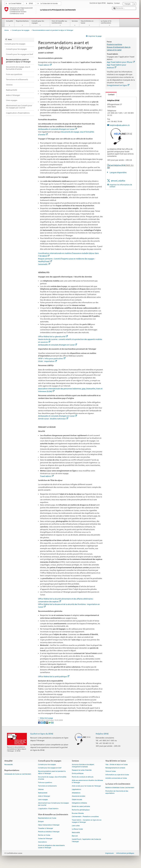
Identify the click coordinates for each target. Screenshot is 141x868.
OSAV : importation (48, 361)
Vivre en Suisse (111, 771)
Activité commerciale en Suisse (116, 778)
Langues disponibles (118, 172)
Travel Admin (45, 65)
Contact (110, 94)
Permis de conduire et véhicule (83, 777)
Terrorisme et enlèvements (47, 786)
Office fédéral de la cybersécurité (53, 337)
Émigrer (41, 822)
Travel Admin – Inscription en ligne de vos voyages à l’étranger (87, 821)
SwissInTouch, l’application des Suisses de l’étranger (86, 840)
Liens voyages (43, 800)
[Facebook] (39, 722)
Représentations (22, 23)
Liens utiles (76, 826)
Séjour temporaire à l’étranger (49, 825)
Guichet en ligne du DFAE (42, 734)
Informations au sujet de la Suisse (117, 775)
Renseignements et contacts (115, 768)
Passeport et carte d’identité (82, 770)
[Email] (52, 722)
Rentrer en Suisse (44, 835)
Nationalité (76, 833)
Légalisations (76, 789)
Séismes (41, 789)
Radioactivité (43, 793)
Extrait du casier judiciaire (81, 806)
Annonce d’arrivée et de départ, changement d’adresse (83, 766)
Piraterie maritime (114, 44)
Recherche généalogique (81, 810)
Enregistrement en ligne (118, 85)
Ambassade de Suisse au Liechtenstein (18, 774)
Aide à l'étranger (44, 796)
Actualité (10, 23)
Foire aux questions (45, 783)
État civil (75, 836)
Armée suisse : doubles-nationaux (53, 419)
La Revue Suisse (77, 829)
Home (7, 30)
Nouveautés (9, 765)
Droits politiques (78, 774)
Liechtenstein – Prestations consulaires (85, 817)
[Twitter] (42, 722)
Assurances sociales (78, 796)
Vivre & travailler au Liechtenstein (60, 23)
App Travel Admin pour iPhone (121, 62)
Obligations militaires (79, 803)
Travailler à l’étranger (46, 828)
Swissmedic (44, 264)
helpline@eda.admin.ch (120, 125)
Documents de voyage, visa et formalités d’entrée (52, 778)
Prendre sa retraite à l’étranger (49, 832)
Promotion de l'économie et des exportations (117, 792)
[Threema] (47, 722)
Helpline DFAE (102, 734)
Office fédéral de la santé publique (54, 676)
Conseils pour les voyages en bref (50, 768)
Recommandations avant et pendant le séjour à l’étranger (52, 773)
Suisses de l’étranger (45, 839)
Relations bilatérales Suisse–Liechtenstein (120, 788)
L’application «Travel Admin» (48, 809)
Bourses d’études (78, 813)
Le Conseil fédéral (15, 4)
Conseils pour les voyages (40, 23)
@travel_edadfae (118, 181)
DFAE (31, 4)
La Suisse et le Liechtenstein (109, 23)
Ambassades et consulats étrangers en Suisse (58, 129)
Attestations (76, 793)
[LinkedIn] (45, 722)
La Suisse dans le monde (49, 4)
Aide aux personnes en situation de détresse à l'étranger (87, 781)
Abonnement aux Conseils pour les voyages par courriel (53, 804)
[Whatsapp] (50, 722)
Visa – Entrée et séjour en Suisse (117, 765)
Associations (42, 842)
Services (75, 23)
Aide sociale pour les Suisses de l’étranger (86, 786)
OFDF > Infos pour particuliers (52, 358)
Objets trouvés (77, 800)
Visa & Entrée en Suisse (89, 23)
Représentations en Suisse (47, 818)
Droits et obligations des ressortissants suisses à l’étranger (51, 847)
